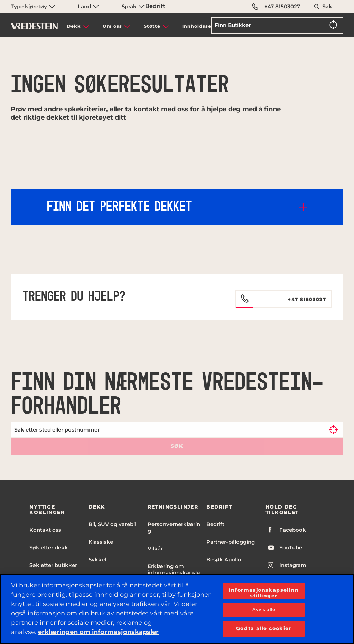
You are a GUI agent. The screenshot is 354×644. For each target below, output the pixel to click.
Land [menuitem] (88, 6)
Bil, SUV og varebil (112, 524)
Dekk (74, 26)
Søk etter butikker (53, 565)
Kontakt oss (45, 530)
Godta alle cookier (264, 628)
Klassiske (101, 542)
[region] (177, 609)
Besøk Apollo (224, 560)
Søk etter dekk (49, 547)
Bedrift (155, 6)
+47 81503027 (276, 7)
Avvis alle (264, 609)
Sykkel (97, 560)
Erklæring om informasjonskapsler (174, 573)
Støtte (152, 26)
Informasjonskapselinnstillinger (264, 593)
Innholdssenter (202, 26)
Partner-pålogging (231, 542)
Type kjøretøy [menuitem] (33, 6)
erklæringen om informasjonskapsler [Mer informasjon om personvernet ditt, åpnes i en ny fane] (98, 632)
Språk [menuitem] (133, 6)
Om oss (112, 26)
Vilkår (155, 548)
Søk (327, 6)
